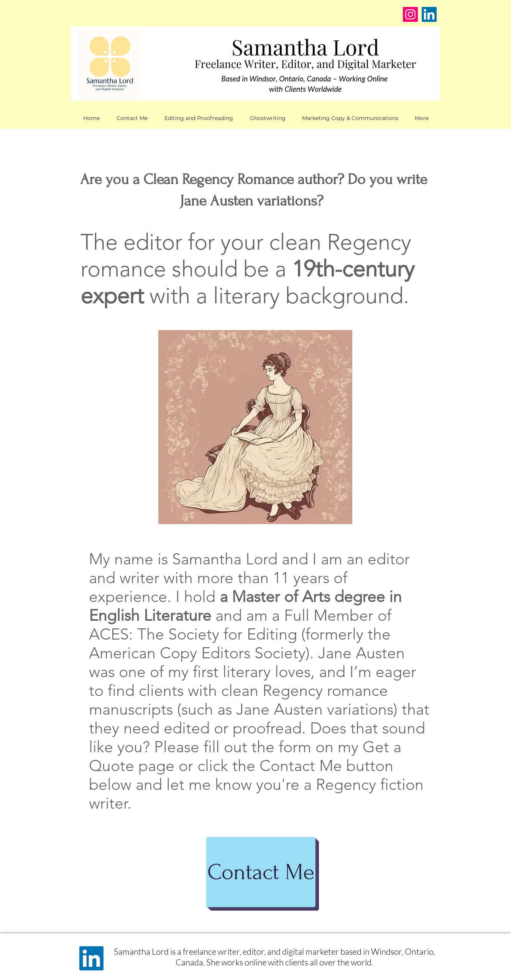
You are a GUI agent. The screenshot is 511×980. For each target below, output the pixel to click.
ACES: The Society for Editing (193, 634)
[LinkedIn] (429, 14)
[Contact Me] (261, 872)
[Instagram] (410, 14)
